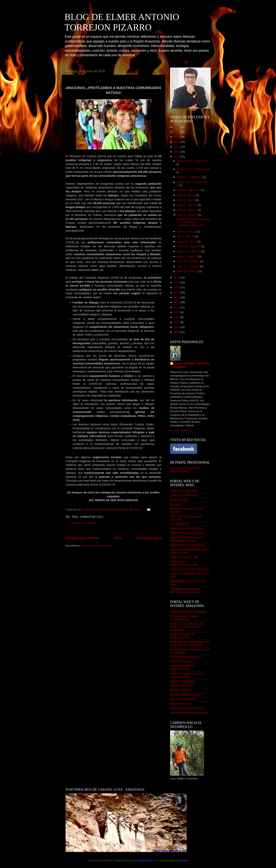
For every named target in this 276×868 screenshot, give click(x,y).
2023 (177, 142)
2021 (177, 152)
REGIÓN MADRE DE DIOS (186, 695)
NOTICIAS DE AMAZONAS (186, 657)
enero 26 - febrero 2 (189, 261)
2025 (177, 132)
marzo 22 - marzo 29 (189, 246)
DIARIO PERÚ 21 (180, 500)
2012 (177, 312)
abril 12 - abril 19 (187, 232)
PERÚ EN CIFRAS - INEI (184, 557)
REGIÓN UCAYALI (181, 704)
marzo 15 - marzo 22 (189, 251)
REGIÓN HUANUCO (182, 686)
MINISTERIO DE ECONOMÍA (187, 529)
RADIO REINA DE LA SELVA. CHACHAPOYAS (187, 675)
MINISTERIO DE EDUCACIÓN (188, 533)
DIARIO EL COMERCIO (184, 495)
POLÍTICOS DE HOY (182, 662)
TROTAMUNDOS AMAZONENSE (189, 713)
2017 (177, 287)
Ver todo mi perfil (180, 430)
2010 (177, 322)
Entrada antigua (149, 538)
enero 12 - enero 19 (189, 266)
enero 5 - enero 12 (188, 271)
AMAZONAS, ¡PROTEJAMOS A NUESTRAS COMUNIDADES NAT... (193, 222)
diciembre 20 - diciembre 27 (193, 161)
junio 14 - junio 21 (187, 210)
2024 (177, 137)
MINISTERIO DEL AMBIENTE (187, 545)
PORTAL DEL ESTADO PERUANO (190, 569)
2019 (177, 278)
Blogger (183, 860)
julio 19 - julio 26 (187, 195)
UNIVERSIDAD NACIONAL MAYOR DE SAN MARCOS (186, 591)
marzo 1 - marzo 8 (188, 256)
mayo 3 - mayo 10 (188, 215)
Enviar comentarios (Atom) (97, 546)
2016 (177, 292)
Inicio (118, 538)
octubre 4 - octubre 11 (190, 177)
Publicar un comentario (83, 523)
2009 (177, 327)
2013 (177, 307)
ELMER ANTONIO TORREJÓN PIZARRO (192, 365)
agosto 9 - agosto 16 (189, 190)
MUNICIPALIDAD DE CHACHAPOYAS (182, 636)
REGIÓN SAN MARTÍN (183, 699)
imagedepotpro (145, 860)
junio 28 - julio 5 (186, 200)
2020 (177, 157)
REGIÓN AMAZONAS (183, 681)
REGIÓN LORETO (181, 690)
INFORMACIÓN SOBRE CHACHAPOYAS (184, 618)
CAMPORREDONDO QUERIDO (188, 612)
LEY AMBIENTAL (180, 524)
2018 (177, 282)
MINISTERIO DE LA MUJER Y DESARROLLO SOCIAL (187, 539)
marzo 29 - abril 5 (187, 242)
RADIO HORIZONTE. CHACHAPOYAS (182, 668)
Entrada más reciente (83, 538)
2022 (177, 147)
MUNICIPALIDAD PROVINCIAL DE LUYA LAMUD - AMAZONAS (190, 643)
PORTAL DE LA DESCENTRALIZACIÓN (184, 563)
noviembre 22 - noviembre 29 (194, 169)
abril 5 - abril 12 (186, 236)
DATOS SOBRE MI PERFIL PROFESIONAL (186, 470)
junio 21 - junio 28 (187, 205)
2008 (177, 332)
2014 (177, 302)
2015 (177, 297)
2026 (177, 127)
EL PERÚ (175, 504)
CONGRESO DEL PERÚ (184, 491)
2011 (177, 317)
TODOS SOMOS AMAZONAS (187, 708)
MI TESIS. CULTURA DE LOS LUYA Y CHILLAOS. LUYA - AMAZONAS (187, 627)
